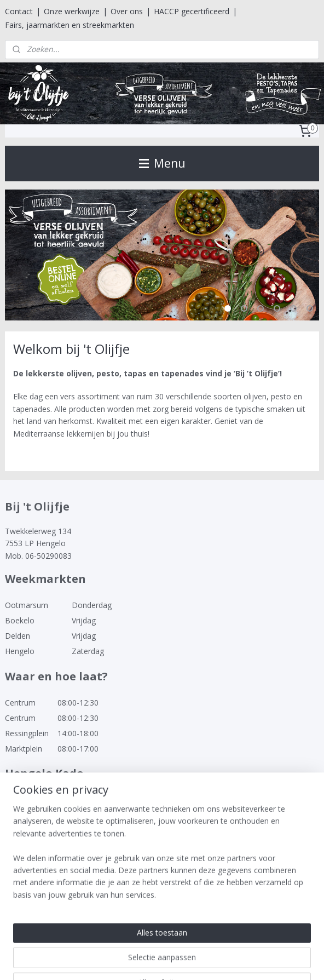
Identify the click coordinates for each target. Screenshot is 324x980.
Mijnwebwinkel (276, 960)
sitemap (115, 960)
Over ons (127, 11)
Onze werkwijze (72, 11)
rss (138, 960)
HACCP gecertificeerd (192, 11)
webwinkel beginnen (180, 960)
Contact (19, 11)
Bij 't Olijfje (31, 903)
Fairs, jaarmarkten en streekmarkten (70, 25)
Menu (162, 163)
